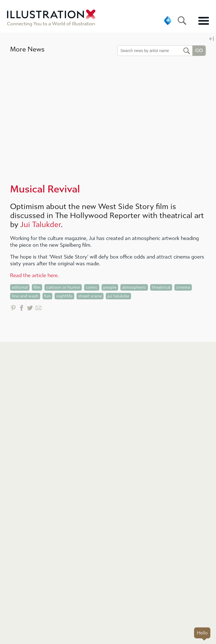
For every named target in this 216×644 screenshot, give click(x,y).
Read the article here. (34, 276)
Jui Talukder (40, 225)
